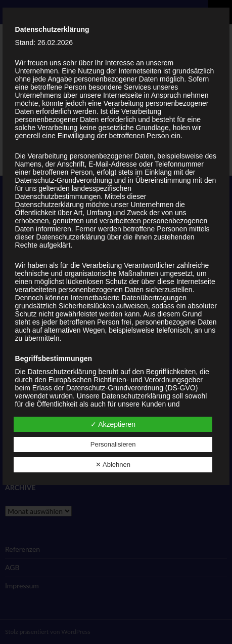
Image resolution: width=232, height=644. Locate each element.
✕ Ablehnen (113, 465)
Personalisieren (113, 444)
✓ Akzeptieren (113, 424)
